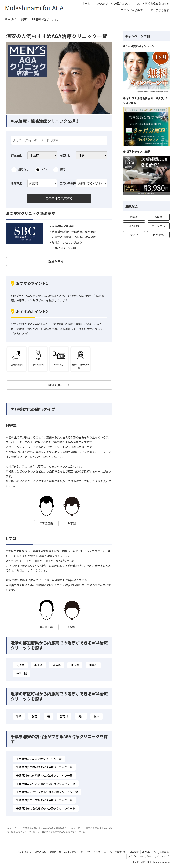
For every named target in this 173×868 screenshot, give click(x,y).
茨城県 (20, 666)
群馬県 (57, 666)
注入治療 (134, 226)
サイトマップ (161, 858)
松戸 (96, 717)
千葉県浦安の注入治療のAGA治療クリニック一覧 (46, 785)
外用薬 (158, 217)
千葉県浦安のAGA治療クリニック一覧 (39, 760)
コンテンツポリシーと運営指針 (109, 853)
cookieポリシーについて (75, 853)
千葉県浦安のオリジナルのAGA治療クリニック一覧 (47, 793)
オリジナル (158, 226)
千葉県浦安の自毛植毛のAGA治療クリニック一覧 (46, 810)
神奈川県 (21, 675)
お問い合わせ (21, 853)
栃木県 (38, 666)
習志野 (64, 717)
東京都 (93, 666)
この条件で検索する (59, 198)
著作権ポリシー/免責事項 (155, 853)
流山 (81, 717)
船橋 (34, 717)
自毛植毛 (158, 235)
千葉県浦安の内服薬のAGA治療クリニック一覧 (44, 768)
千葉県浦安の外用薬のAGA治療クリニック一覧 (44, 777)
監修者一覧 (53, 853)
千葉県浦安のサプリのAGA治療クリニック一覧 (44, 801)
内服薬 (134, 217)
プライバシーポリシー (139, 858)
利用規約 (133, 853)
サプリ (134, 235)
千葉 (19, 717)
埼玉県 (75, 666)
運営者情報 (38, 853)
